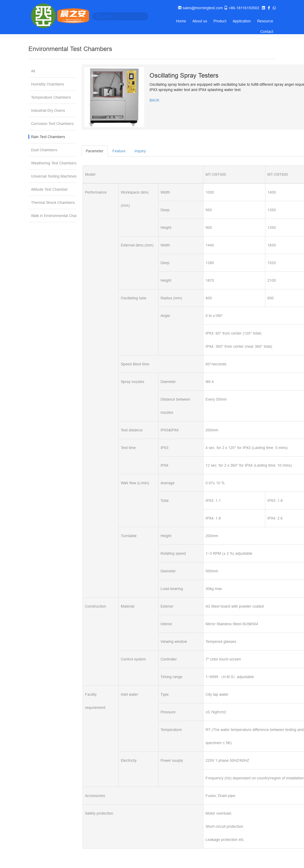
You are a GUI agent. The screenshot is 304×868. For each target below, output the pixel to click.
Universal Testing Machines (54, 176)
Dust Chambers (44, 150)
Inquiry (140, 151)
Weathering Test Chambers (54, 163)
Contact (267, 32)
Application (242, 21)
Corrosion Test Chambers (52, 124)
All (33, 71)
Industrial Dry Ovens (48, 110)
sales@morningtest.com (202, 8)
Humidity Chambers (48, 84)
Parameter (95, 151)
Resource (265, 21)
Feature (119, 151)
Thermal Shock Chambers (53, 203)
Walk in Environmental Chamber (54, 216)
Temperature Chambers (51, 97)
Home (181, 21)
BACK (154, 100)
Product (220, 21)
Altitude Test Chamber (49, 189)
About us (200, 21)
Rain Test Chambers (48, 137)
